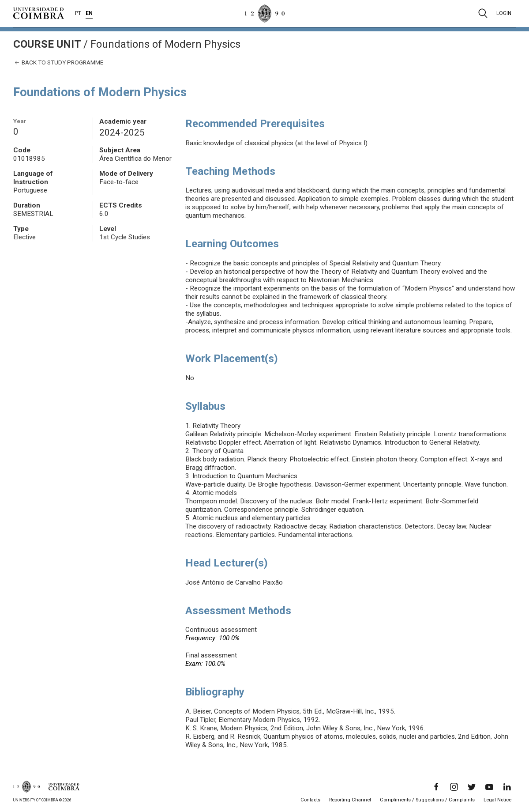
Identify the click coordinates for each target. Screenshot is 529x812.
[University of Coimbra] (39, 13)
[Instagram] (454, 787)
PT (78, 13)
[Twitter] (472, 787)
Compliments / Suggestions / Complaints (427, 800)
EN (89, 13)
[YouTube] (489, 787)
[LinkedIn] (507, 787)
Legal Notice (497, 800)
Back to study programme (58, 62)
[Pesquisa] (483, 13)
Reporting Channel (350, 800)
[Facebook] (436, 787)
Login (504, 13)
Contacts (310, 800)
